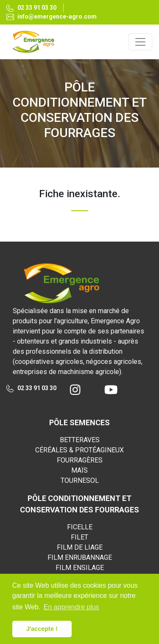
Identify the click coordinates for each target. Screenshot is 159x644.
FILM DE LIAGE (80, 547)
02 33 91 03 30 (31, 8)
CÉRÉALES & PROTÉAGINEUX (79, 450)
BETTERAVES (80, 440)
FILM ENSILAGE (80, 568)
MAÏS (79, 470)
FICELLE (80, 527)
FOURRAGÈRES (80, 460)
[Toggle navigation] (140, 42)
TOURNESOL (80, 480)
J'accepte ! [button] (42, 629)
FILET (79, 537)
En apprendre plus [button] (71, 607)
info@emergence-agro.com (52, 17)
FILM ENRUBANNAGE (80, 557)
